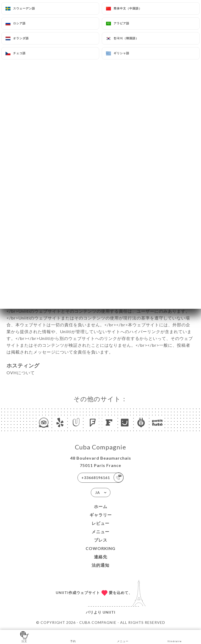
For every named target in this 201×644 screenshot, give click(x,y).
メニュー (100, 532)
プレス (101, 540)
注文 (24, 637)
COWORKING (100, 548)
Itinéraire (175, 637)
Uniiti (109, 612)
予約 (73, 637)
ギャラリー (101, 515)
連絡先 (101, 557)
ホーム (101, 506)
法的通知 (100, 565)
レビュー (100, 523)
